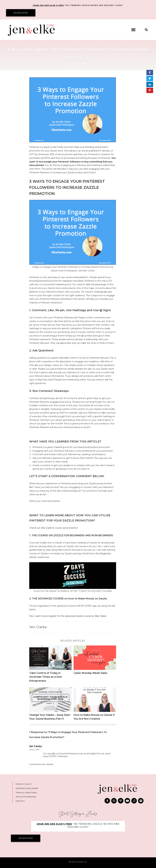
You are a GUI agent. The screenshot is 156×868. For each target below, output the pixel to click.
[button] (133, 30)
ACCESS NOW (21, 13)
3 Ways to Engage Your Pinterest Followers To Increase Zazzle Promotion (78, 53)
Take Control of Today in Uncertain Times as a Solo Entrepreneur (46, 677)
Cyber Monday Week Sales (90, 673)
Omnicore (43, 154)
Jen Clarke (38, 627)
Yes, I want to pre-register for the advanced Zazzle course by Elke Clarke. (68, 616)
